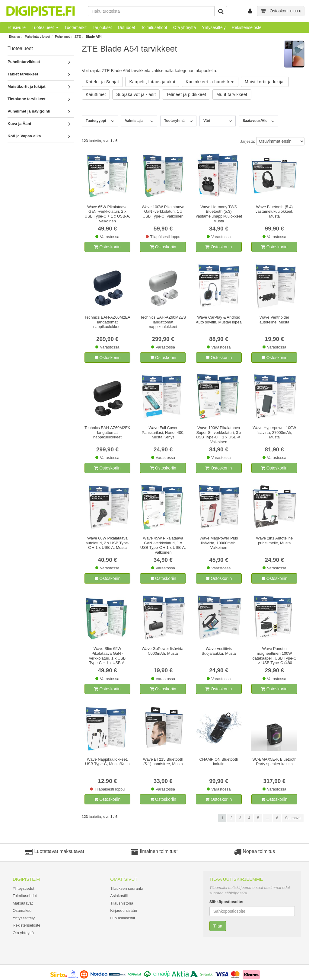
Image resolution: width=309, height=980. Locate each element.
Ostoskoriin (107, 247)
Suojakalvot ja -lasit (136, 94)
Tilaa (218, 926)
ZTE (78, 37)
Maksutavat (23, 903)
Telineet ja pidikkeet (186, 94)
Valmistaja (134, 121)
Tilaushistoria (122, 903)
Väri (207, 121)
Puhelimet (62, 37)
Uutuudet (127, 27)
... (268, 818)
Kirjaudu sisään (124, 910)
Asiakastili (119, 896)
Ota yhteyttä (185, 27)
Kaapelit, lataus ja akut (152, 82)
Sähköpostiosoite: (226, 902)
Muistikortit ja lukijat (27, 86)
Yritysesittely (214, 27)
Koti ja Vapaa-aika (24, 136)
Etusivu (14, 37)
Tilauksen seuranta (127, 888)
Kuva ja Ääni (19, 124)
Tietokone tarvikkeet (26, 99)
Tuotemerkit (75, 27)
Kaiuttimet (96, 94)
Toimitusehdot (154, 27)
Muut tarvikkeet (232, 94)
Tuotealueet (43, 27)
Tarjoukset (102, 27)
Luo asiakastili (123, 918)
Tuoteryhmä (174, 121)
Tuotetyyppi (96, 121)
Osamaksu (22, 910)
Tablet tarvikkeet (23, 74)
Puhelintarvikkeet (37, 37)
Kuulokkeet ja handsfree (210, 82)
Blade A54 (94, 37)
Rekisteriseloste (247, 27)
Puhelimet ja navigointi (29, 111)
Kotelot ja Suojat (102, 82)
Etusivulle (17, 27)
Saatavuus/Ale (255, 121)
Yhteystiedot (24, 888)
